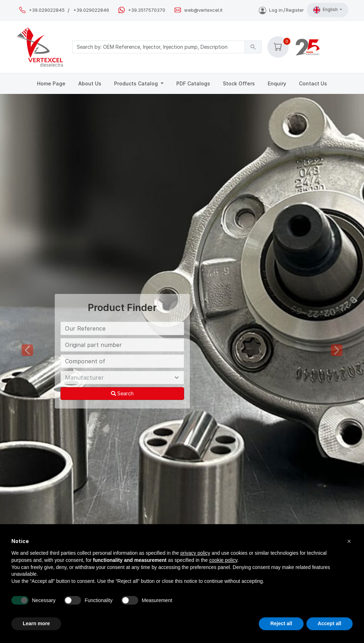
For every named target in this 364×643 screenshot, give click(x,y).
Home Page (51, 83)
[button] (278, 47)
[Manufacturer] (122, 378)
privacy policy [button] (195, 553)
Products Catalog (137, 83)
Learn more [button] (36, 623)
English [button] (326, 10)
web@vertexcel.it (203, 10)
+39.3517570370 (147, 10)
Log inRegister (281, 10)
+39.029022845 (47, 10)
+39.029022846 (91, 10)
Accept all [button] (330, 623)
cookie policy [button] (223, 560)
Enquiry (277, 83)
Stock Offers (239, 83)
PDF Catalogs (193, 83)
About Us (90, 83)
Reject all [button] (281, 623)
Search (122, 393)
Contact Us (313, 83)
